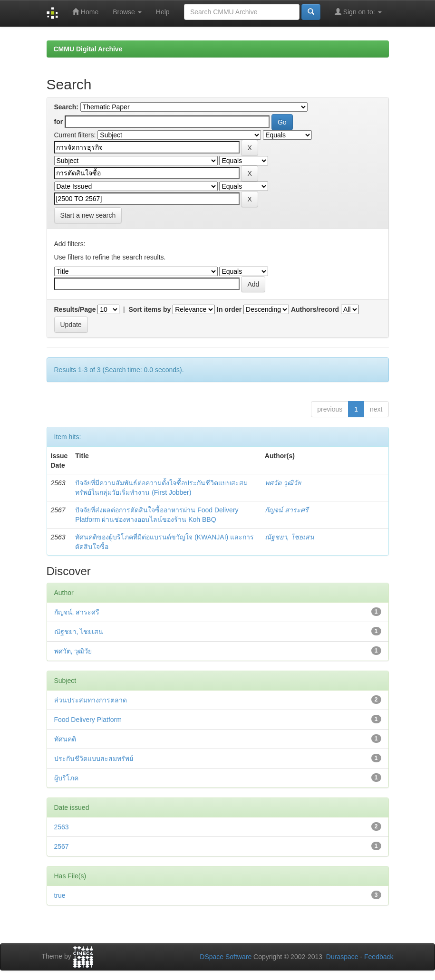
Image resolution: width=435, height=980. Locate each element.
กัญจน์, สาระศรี (77, 612)
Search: (66, 107)
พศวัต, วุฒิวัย (73, 651)
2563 (62, 827)
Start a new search (88, 215)
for (59, 122)
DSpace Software (226, 957)
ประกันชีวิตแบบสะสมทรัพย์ (94, 759)
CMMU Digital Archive (88, 49)
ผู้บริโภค (66, 778)
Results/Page (75, 309)
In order (229, 309)
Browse (127, 12)
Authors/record (315, 309)
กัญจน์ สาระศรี (287, 510)
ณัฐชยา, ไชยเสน (290, 537)
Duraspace (342, 957)
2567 (62, 846)
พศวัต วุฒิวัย (283, 483)
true (60, 895)
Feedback (379, 957)
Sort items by (150, 309)
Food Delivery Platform (88, 720)
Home (85, 12)
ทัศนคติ (65, 739)
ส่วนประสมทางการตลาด (91, 700)
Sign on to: (358, 12)
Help (163, 12)
